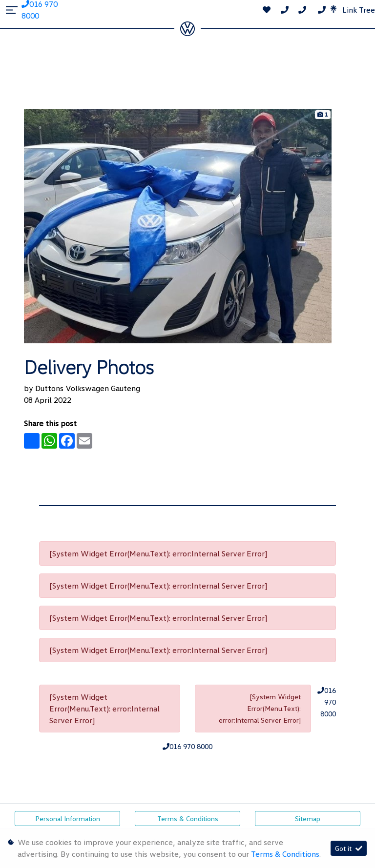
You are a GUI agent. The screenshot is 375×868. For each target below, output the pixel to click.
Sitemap (308, 819)
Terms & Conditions (188, 819)
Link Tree (353, 10)
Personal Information (68, 819)
